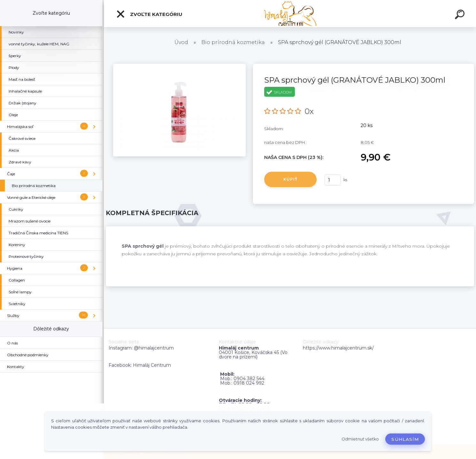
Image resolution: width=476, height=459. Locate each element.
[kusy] (333, 180)
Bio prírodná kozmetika (233, 42)
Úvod (181, 42)
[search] (461, 15)
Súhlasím (405, 439)
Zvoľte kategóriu (149, 14)
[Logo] (290, 14)
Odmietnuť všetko (360, 439)
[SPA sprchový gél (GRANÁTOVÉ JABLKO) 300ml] (179, 66)
